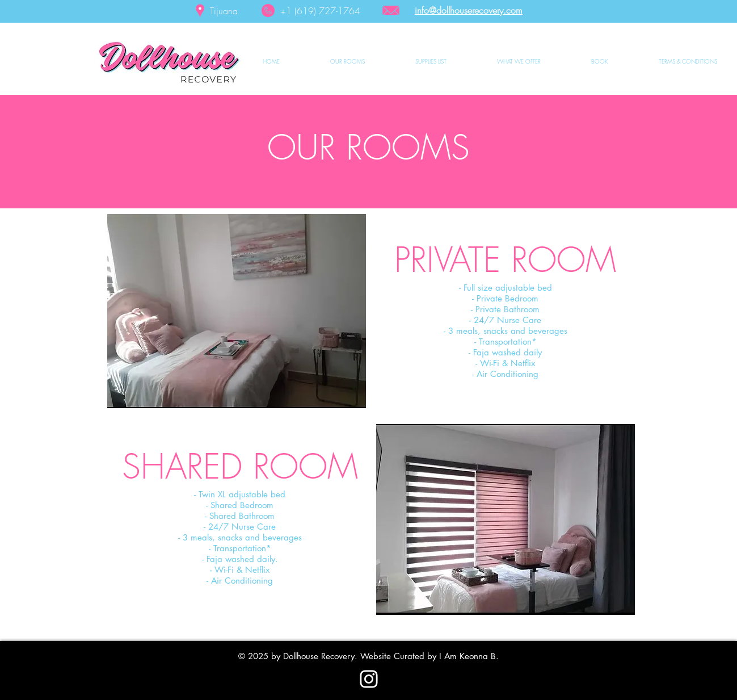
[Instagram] (369, 679)
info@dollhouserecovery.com (469, 10)
